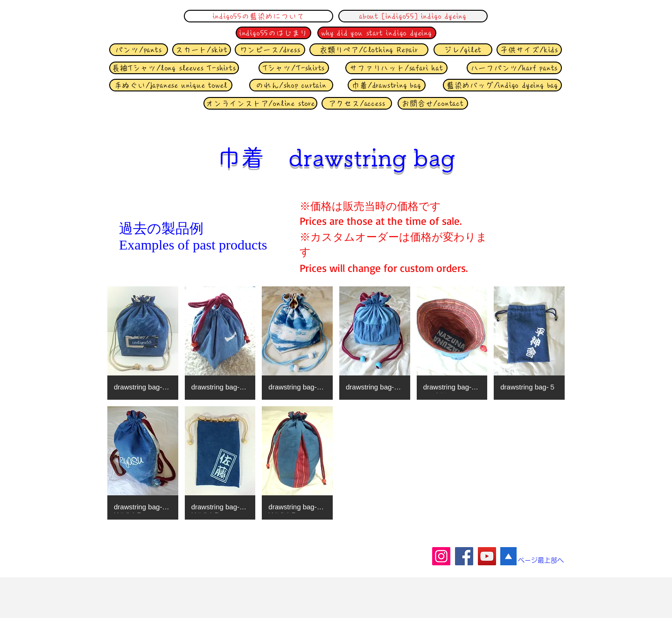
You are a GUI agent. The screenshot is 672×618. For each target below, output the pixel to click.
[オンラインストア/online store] (260, 103)
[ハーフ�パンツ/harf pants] (514, 68)
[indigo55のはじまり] (273, 33)
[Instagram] (441, 556)
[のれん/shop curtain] (291, 85)
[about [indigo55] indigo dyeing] (413, 16)
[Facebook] (464, 556)
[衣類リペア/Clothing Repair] (369, 50)
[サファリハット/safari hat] (396, 68)
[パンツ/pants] (139, 50)
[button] (143, 343)
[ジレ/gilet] (463, 50)
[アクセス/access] (357, 103)
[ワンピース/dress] (270, 50)
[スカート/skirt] (202, 50)
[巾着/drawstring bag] (387, 85)
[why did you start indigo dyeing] (377, 33)
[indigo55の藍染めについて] (259, 16)
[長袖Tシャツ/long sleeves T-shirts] (174, 68)
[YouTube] (487, 556)
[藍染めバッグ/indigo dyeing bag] (502, 85)
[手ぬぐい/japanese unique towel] (171, 85)
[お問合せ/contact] (433, 103)
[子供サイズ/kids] (529, 50)
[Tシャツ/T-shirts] (294, 68)
